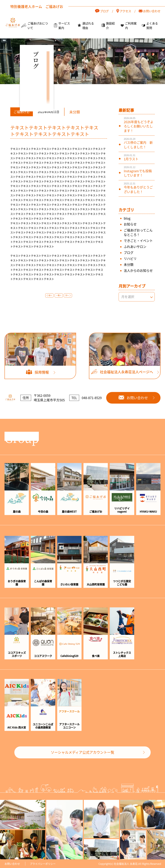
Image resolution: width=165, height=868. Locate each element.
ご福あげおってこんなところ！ (138, 232)
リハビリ (130, 259)
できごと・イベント (138, 241)
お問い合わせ (12, 864)
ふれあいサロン (135, 247)
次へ (67, 295)
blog (127, 218)
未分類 (129, 265)
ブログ (129, 253)
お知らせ (130, 224)
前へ (50, 295)
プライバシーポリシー (43, 864)
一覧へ (59, 295)
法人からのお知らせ (138, 271)
